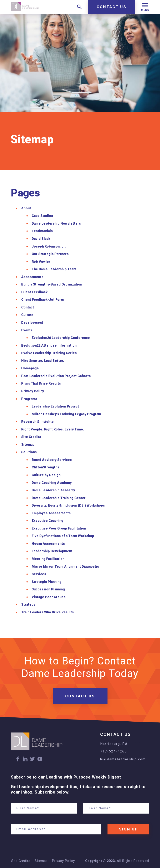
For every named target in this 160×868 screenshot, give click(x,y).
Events (27, 330)
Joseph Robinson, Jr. (49, 246)
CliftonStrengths (45, 467)
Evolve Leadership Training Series (49, 353)
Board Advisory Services (52, 460)
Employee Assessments (51, 513)
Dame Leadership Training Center (59, 498)
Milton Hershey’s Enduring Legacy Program (66, 414)
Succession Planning (48, 589)
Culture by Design (46, 475)
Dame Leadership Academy (53, 490)
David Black (41, 239)
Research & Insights (37, 422)
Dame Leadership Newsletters (56, 223)
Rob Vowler (41, 262)
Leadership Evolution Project (55, 406)
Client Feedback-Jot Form (42, 300)
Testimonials (42, 231)
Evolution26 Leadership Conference (61, 338)
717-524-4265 (114, 751)
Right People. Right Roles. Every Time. (53, 429)
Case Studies (42, 216)
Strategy (28, 604)
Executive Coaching (47, 521)
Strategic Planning (47, 582)
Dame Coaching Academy (52, 483)
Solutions (29, 452)
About (26, 208)
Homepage (30, 368)
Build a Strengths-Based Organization (52, 284)
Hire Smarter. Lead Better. (43, 361)
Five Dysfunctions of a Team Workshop (63, 536)
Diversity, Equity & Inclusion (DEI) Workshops (68, 505)
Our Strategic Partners (50, 254)
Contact (28, 307)
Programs (29, 399)
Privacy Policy (33, 391)
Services (39, 574)
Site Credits (31, 437)
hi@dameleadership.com (123, 759)
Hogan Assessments (48, 544)
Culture (27, 315)
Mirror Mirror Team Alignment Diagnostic (65, 567)
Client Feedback (34, 292)
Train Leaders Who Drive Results (47, 612)
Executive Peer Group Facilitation (59, 528)
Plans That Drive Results (41, 383)
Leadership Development (52, 551)
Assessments (32, 277)
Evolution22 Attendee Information (49, 345)
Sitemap (28, 445)
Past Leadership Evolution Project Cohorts (56, 376)
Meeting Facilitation (48, 559)
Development (32, 323)
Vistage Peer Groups (49, 597)
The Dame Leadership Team (54, 269)
